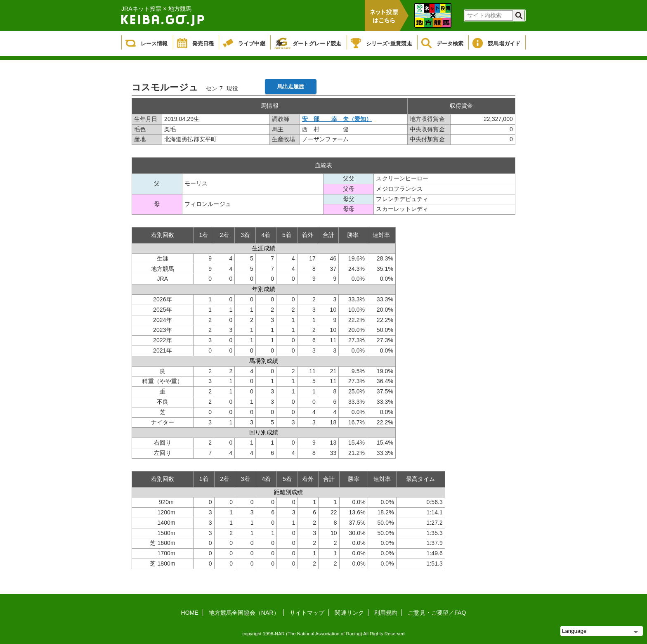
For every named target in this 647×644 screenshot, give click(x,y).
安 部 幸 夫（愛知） (337, 119)
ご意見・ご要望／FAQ (437, 613)
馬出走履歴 (291, 86)
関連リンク (349, 613)
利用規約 (386, 613)
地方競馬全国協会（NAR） (244, 613)
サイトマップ (307, 613)
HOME (190, 613)
